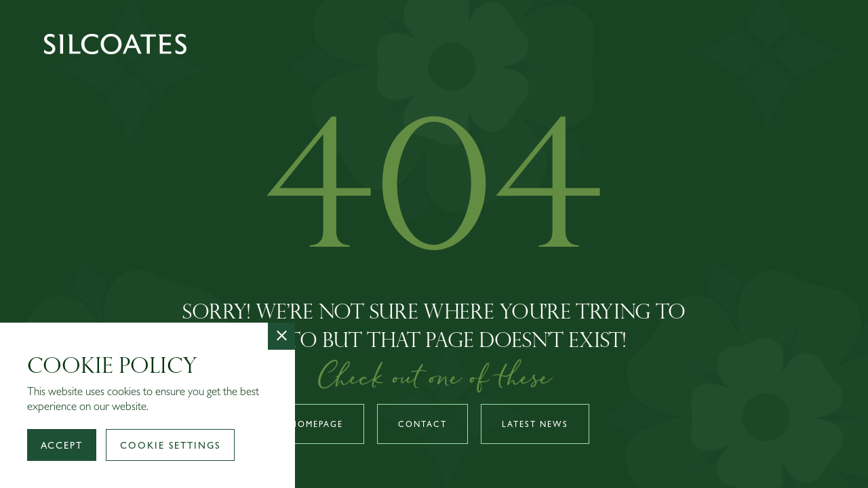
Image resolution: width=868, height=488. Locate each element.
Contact (422, 426)
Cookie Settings (170, 447)
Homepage (317, 426)
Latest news (535, 426)
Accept (62, 447)
